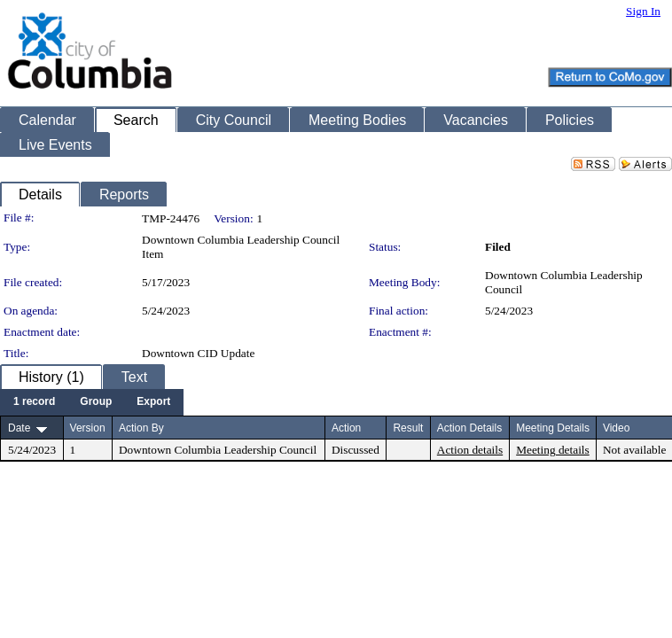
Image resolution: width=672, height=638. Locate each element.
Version (88, 428)
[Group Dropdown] (96, 402)
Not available (634, 450)
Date (19, 428)
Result (408, 428)
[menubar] (92, 402)
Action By (141, 428)
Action (346, 428)
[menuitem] (34, 402)
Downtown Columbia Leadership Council (218, 450)
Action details (470, 450)
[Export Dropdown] (153, 402)
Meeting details (553, 450)
